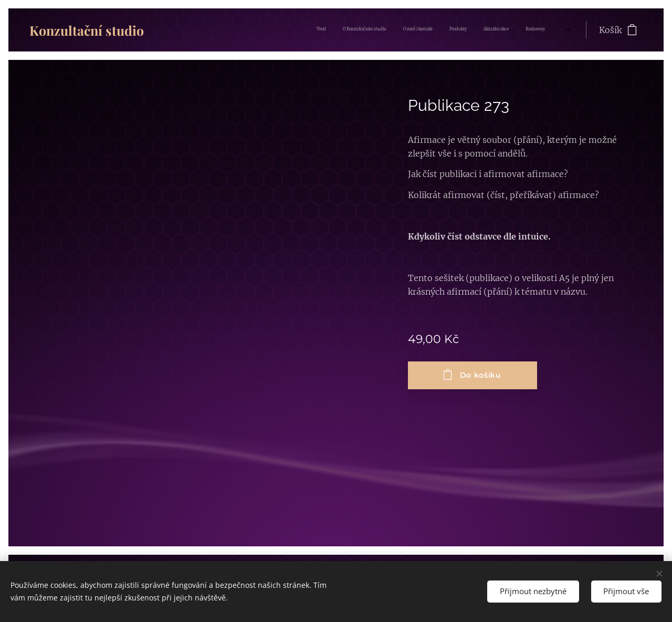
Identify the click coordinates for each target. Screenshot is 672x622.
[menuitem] (452, 30)
